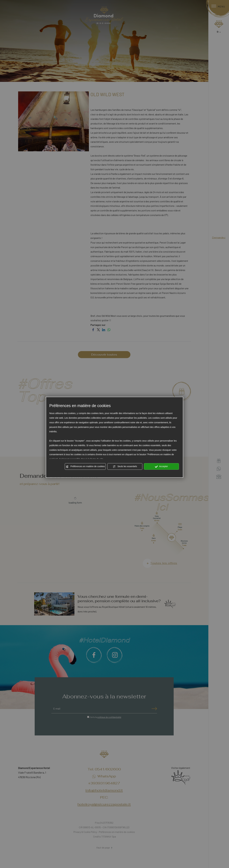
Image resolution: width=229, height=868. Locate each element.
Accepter (161, 467)
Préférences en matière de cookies (85, 467)
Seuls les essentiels (125, 467)
